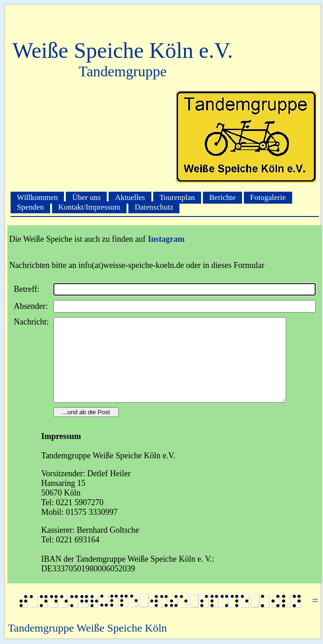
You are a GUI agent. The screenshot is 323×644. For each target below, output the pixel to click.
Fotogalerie (268, 197)
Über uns (87, 197)
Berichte (223, 197)
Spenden (31, 208)
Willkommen (37, 197)
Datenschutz (154, 208)
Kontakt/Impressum (89, 208)
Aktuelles (130, 197)
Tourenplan (177, 197)
